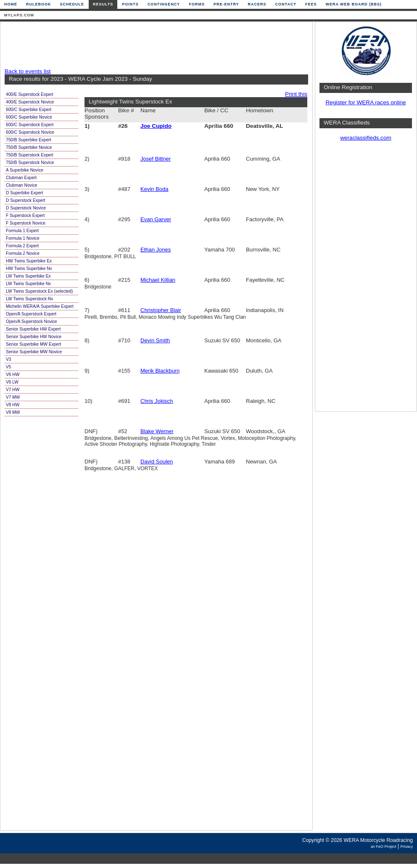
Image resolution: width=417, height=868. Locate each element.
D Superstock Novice (26, 208)
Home (11, 4)
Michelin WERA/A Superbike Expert (40, 306)
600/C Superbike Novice (29, 117)
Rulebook (39, 4)
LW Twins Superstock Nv (29, 299)
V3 (8, 359)
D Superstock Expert (25, 200)
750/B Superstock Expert (30, 155)
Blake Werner (157, 431)
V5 (8, 367)
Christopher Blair (161, 310)
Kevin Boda (154, 189)
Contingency (164, 4)
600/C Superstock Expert (30, 125)
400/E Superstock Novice (30, 102)
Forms (197, 4)
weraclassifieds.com (366, 138)
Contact (286, 4)
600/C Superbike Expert (29, 110)
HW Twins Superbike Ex (29, 261)
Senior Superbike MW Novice (34, 352)
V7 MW (13, 397)
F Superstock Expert (25, 216)
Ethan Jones (156, 250)
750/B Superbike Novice (29, 147)
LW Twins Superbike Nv (28, 284)
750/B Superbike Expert (29, 140)
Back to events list (28, 71)
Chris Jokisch (157, 401)
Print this (296, 94)
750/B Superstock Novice (30, 163)
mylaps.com (19, 15)
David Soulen (157, 462)
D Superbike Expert (24, 193)
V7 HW (13, 390)
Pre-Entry (226, 4)
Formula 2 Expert (22, 246)
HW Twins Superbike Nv (29, 269)
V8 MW (13, 412)
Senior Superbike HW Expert (33, 329)
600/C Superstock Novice (30, 132)
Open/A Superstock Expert (31, 314)
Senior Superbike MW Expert (33, 344)
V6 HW (13, 374)
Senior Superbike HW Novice (34, 337)
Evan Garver (156, 219)
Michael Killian (158, 280)
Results (103, 4)
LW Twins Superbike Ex (28, 276)
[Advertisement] (154, 45)
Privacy (406, 847)
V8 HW (13, 405)
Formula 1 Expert (22, 231)
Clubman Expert (21, 178)
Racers (257, 4)
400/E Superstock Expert (30, 94)
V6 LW (12, 382)
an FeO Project (384, 847)
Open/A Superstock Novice (32, 322)
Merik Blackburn (160, 371)
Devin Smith (155, 340)
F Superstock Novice (26, 223)
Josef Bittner (156, 159)
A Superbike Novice (25, 170)
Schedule (72, 4)
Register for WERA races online (366, 102)
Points (130, 4)
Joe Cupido (156, 126)
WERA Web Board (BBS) (354, 4)
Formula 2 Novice (23, 253)
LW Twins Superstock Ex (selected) (39, 291)
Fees (311, 4)
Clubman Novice (22, 185)
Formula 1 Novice (23, 238)
